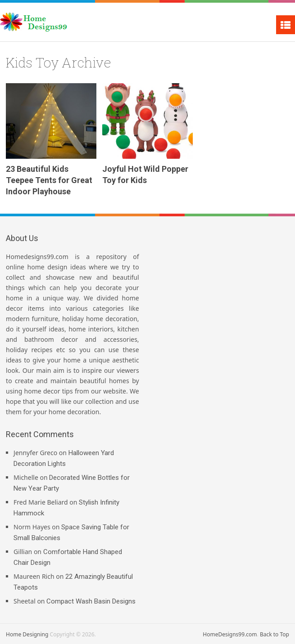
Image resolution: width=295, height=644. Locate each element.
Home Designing (27, 634)
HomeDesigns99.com (230, 634)
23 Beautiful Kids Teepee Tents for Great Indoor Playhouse (49, 180)
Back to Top (275, 634)
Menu (286, 25)
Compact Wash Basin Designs (91, 601)
